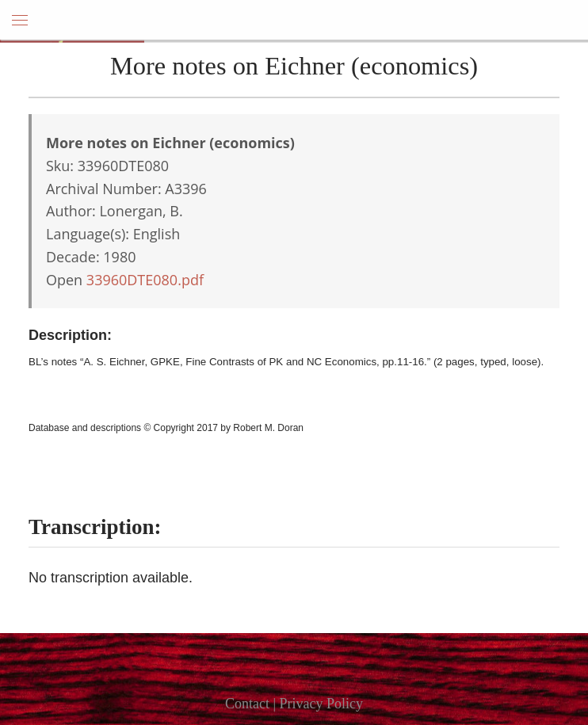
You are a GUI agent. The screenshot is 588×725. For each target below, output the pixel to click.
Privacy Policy (322, 704)
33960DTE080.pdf (145, 280)
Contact (247, 704)
